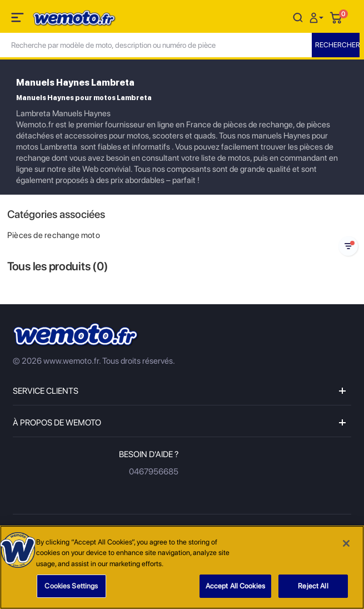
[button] (318, 17)
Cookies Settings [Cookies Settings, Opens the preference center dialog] (71, 586)
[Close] (346, 543)
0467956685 (154, 472)
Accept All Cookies (235, 586)
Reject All (313, 586)
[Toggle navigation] (18, 19)
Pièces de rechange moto (54, 235)
